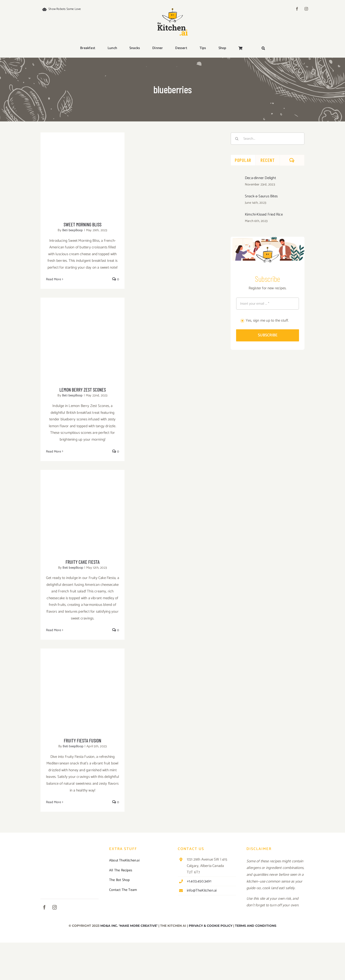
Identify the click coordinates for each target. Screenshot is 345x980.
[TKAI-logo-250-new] (172, 7)
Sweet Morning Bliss (83, 224)
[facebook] (297, 9)
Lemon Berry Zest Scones (83, 390)
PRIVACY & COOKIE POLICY (211, 926)
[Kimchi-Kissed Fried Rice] (236, 215)
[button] (263, 48)
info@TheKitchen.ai (202, 890)
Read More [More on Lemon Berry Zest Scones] (53, 452)
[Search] (237, 139)
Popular (243, 160)
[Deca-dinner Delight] (236, 179)
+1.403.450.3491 (199, 881)
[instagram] (306, 9)
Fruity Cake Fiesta (83, 562)
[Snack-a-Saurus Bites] (236, 197)
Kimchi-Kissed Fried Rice (264, 214)
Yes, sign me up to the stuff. (267, 321)
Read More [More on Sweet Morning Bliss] (53, 279)
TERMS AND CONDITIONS (256, 926)
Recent (268, 160)
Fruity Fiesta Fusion (83, 740)
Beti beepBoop (73, 230)
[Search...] (268, 139)
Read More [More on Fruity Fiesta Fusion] (53, 802)
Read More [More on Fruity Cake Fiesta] (53, 630)
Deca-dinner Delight (260, 178)
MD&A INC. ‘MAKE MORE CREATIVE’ (129, 926)
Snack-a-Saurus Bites (261, 196)
